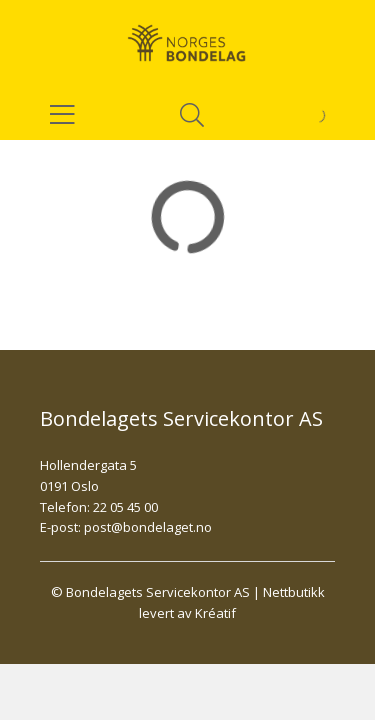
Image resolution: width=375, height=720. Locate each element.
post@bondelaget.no (148, 527)
